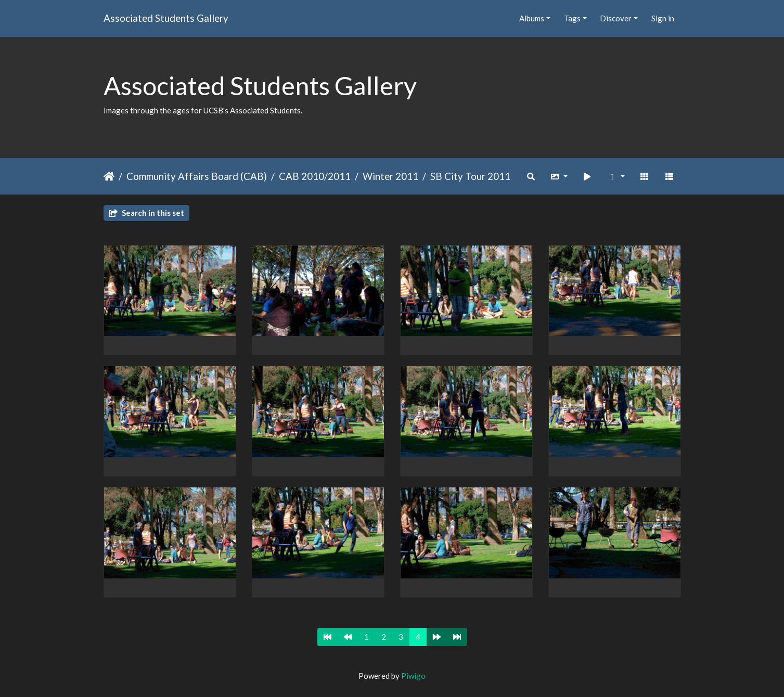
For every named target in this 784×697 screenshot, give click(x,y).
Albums (532, 18)
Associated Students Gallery (166, 18)
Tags (572, 18)
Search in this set (146, 213)
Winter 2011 (390, 176)
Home (109, 176)
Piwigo (413, 676)
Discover (616, 18)
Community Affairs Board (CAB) (197, 176)
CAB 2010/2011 (315, 176)
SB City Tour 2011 (470, 176)
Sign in (663, 18)
